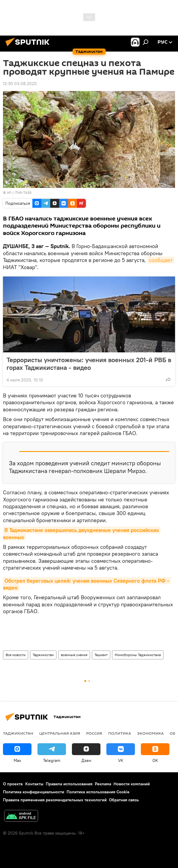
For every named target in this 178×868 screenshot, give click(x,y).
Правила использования (69, 784)
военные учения (74, 655)
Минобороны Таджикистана (138, 655)
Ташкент (101, 655)
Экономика (150, 733)
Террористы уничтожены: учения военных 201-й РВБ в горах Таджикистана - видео (89, 364)
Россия (94, 733)
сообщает (161, 260)
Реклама (103, 784)
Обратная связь (124, 800)
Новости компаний (132, 784)
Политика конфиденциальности (34, 792)
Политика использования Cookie (98, 792)
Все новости (16, 655)
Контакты (34, 784)
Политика (120, 733)
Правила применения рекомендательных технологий (55, 800)
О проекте (13, 784)
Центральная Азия (60, 733)
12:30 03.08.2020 (20, 84)
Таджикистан (43, 655)
